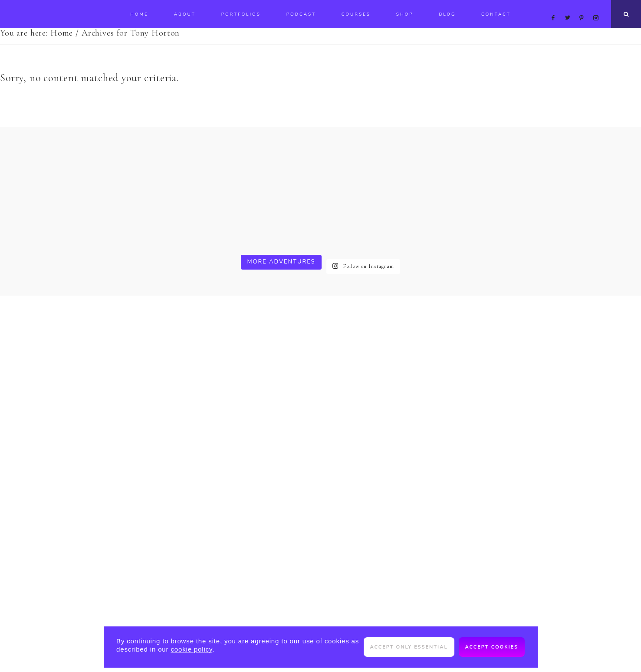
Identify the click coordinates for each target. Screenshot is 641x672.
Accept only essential (409, 647)
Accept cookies (492, 647)
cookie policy (191, 649)
